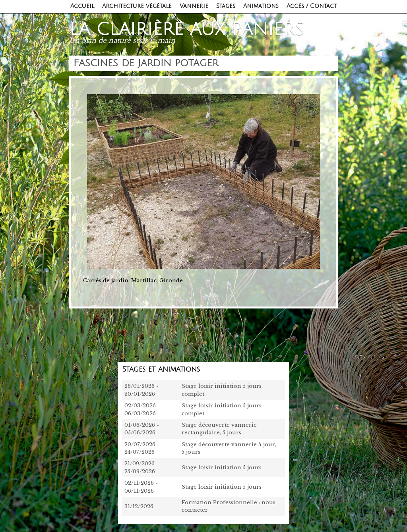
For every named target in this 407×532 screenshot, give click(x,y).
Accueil (82, 6)
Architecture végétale (137, 6)
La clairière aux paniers (187, 29)
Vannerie (194, 6)
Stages (226, 6)
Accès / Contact (312, 6)
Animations (261, 6)
